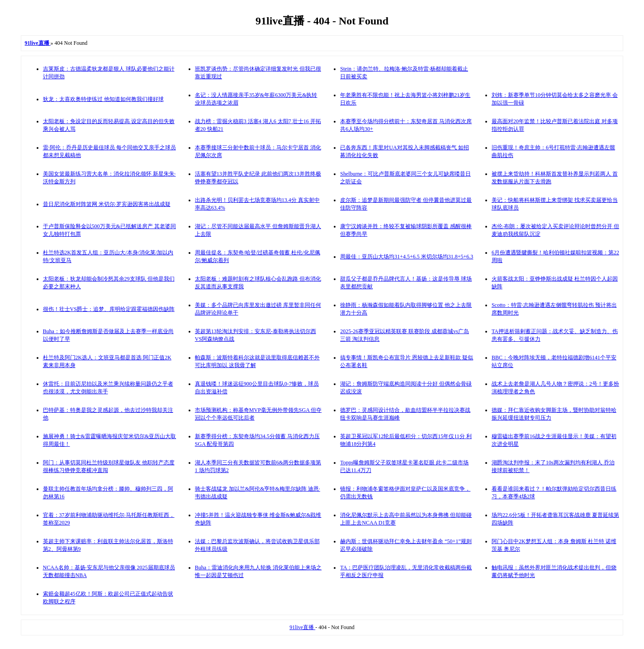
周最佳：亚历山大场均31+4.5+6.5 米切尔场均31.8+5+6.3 (407, 257)
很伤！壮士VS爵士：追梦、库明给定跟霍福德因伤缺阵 (109, 309)
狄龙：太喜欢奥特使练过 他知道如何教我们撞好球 (103, 99)
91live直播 (302, 627)
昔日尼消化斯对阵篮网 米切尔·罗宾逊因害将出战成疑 (107, 204)
